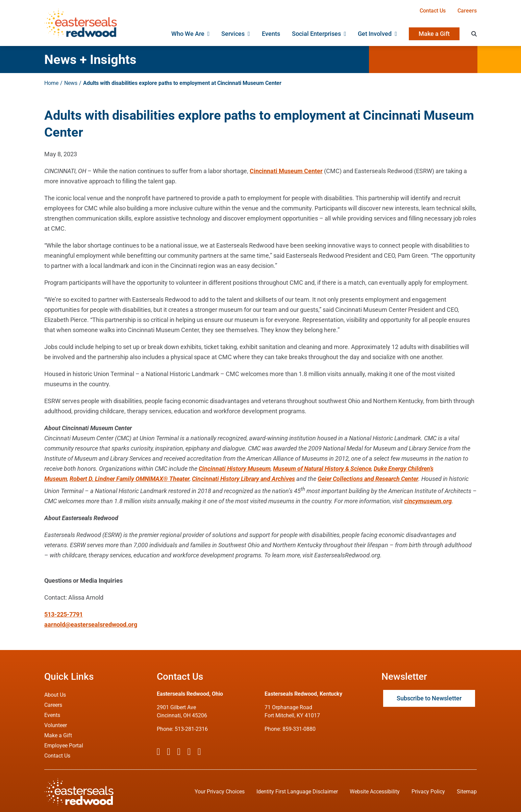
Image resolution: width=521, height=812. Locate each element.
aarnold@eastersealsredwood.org (91, 624)
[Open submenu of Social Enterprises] (344, 34)
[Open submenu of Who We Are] (207, 34)
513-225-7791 (64, 614)
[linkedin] (199, 752)
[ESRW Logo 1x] (81, 12)
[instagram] (179, 752)
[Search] (474, 34)
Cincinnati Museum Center (286, 171)
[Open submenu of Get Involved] (394, 34)
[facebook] (158, 752)
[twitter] (169, 752)
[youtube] (189, 752)
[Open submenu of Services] (247, 34)
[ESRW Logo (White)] (79, 781)
